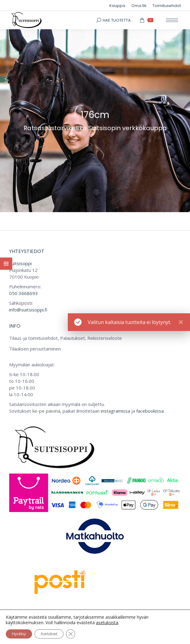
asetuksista (107, 623)
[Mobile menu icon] (172, 20)
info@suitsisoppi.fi (28, 310)
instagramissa (115, 411)
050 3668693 (24, 293)
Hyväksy (19, 634)
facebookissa (150, 411)
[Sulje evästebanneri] (71, 634)
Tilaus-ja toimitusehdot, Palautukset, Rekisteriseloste (66, 338)
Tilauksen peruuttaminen (35, 349)
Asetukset (49, 634)
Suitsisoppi (20, 263)
